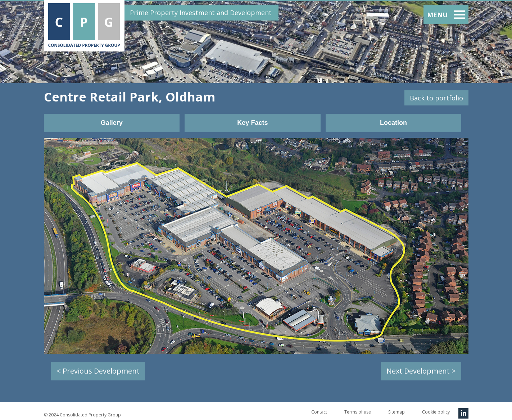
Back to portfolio (436, 98)
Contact (319, 412)
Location (393, 123)
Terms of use (358, 412)
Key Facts (252, 123)
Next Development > (421, 371)
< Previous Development (98, 371)
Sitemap (397, 412)
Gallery (112, 123)
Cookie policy (436, 412)
